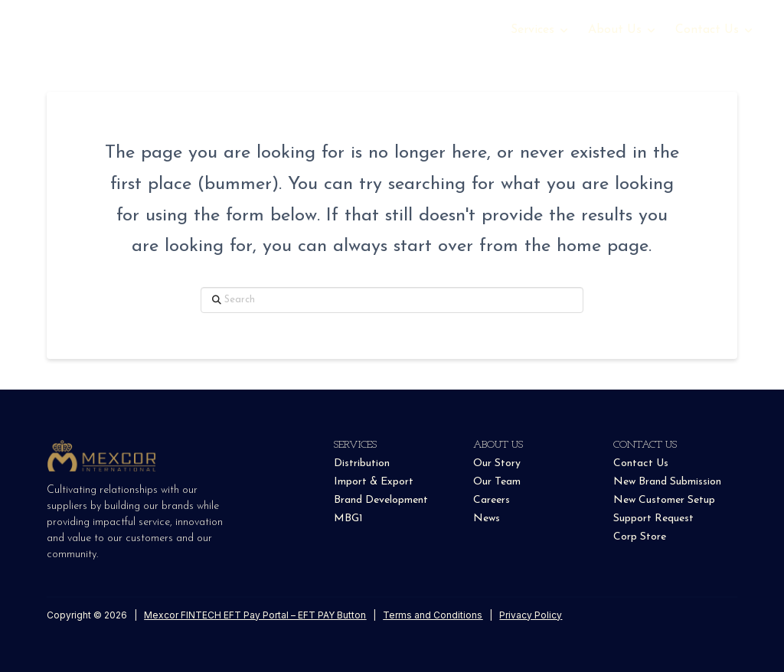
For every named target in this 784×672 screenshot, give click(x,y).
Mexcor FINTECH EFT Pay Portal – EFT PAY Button (255, 615)
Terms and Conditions (433, 615)
